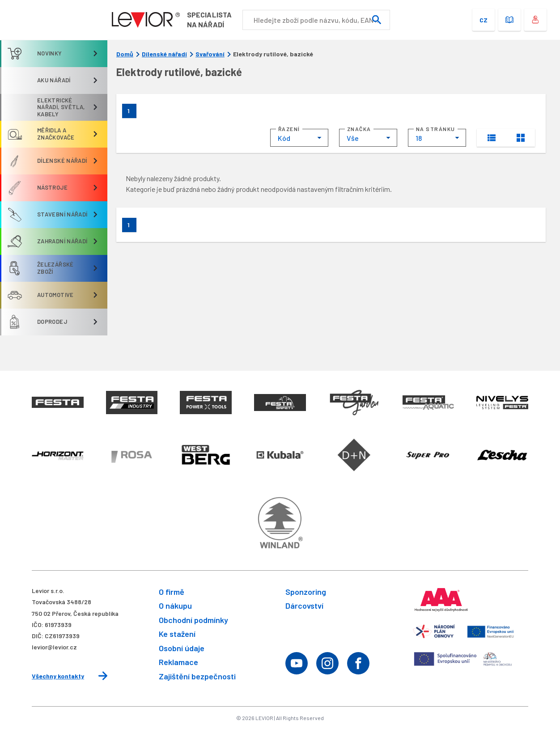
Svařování (210, 54)
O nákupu (175, 606)
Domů (125, 54)
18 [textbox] (419, 138)
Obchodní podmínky (193, 620)
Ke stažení (177, 634)
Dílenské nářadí (164, 54)
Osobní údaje (182, 648)
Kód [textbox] (284, 138)
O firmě (172, 592)
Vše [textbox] (353, 138)
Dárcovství (304, 606)
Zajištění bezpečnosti (197, 676)
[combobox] (299, 138)
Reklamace (178, 662)
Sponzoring (306, 592)
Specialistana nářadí (209, 19)
